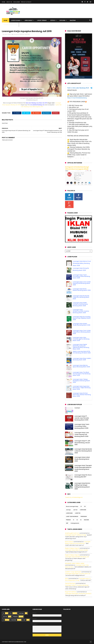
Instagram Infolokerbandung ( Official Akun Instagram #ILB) (77, 168)
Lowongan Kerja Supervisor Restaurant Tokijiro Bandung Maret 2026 (82, 388)
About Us (9, 2)
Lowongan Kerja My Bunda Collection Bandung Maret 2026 (81, 297)
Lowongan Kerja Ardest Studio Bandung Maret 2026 (82, 324)
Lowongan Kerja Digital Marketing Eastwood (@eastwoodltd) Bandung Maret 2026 (81, 347)
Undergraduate (75, 523)
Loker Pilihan (16, 20)
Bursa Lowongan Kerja (72, 506)
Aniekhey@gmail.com (72, 533)
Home (4, 2)
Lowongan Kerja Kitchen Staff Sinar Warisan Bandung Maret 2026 (82, 395)
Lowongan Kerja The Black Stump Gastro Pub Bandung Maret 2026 (82, 374)
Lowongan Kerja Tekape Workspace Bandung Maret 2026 (81, 381)
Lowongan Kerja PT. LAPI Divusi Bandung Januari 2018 (82, 443)
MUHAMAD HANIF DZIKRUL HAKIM (75, 563)
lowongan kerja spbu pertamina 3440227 (78, 594)
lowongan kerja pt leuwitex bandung (77, 585)
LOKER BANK (83, 510)
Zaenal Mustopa (70, 583)
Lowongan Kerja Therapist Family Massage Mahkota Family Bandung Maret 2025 (83, 468)
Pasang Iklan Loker (10, 25)
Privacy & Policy (26, 2)
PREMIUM (22, 34)
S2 (77, 520)
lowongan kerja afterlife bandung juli (77, 557)
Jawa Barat (29, 20)
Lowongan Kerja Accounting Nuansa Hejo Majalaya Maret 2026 (82, 318)
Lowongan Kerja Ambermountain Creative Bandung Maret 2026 (81, 311)
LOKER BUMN (69, 513)
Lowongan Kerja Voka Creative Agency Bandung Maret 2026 (81, 339)
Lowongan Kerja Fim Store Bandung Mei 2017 (83, 476)
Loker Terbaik (42, 20)
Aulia (67, 578)
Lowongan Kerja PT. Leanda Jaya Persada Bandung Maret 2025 (82, 418)
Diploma (62, 20)
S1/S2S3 (53, 20)
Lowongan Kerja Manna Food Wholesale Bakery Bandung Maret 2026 (82, 263)
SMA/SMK (73, 20)
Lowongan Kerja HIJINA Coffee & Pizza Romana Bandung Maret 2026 (80, 304)
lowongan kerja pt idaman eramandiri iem (78, 543)
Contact (77, 408)
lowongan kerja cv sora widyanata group (78, 579)
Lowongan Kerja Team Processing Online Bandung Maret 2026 (81, 276)
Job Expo (68, 510)
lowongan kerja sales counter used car (78, 574)
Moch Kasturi (69, 542)
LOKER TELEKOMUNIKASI (72, 516)
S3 (81, 520)
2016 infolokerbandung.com (18, 642)
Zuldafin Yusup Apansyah (73, 572)
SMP (67, 523)
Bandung (16, 34)
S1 (74, 520)
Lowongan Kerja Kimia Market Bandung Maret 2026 (82, 290)
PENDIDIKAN (84, 516)
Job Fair (75, 510)
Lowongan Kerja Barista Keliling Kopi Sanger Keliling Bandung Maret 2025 (82, 486)
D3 (85, 506)
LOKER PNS (78, 513)
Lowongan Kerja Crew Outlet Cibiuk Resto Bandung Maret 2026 (82, 332)
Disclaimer (17, 2)
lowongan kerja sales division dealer (76, 550)
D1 (81, 506)
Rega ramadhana (71, 592)
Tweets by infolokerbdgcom (74, 497)
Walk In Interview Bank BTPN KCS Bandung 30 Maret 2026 (82, 352)
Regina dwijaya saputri (72, 548)
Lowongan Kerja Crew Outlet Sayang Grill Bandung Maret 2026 (82, 283)
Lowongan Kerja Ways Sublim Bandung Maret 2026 (82, 359)
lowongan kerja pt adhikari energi (75, 535)
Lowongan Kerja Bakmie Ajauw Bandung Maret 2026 (81, 366)
